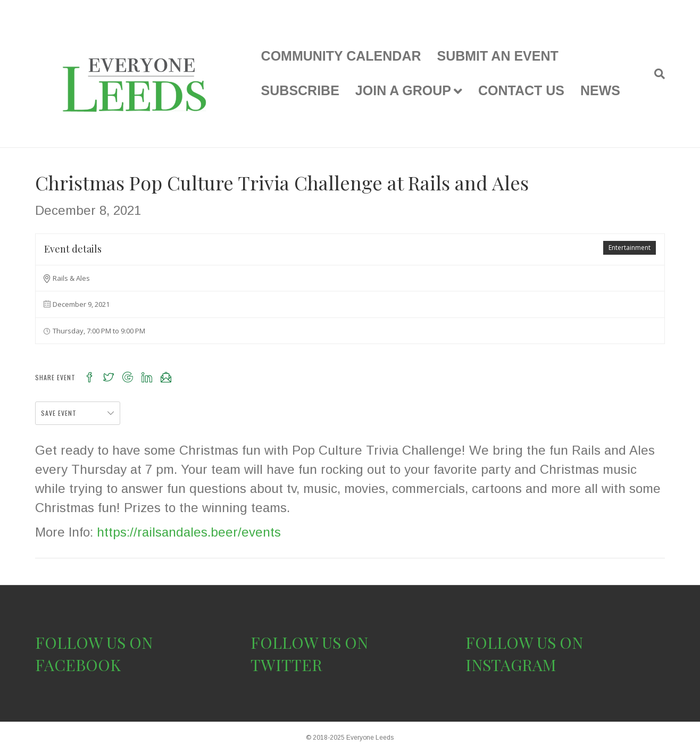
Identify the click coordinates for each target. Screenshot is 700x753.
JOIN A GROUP (403, 90)
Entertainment (630, 248)
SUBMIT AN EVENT (498, 56)
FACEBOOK (78, 665)
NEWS (600, 90)
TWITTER (286, 665)
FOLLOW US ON (94, 642)
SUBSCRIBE (300, 90)
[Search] (656, 74)
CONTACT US (521, 90)
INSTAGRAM (511, 665)
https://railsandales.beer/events (189, 532)
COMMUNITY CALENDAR (341, 56)
